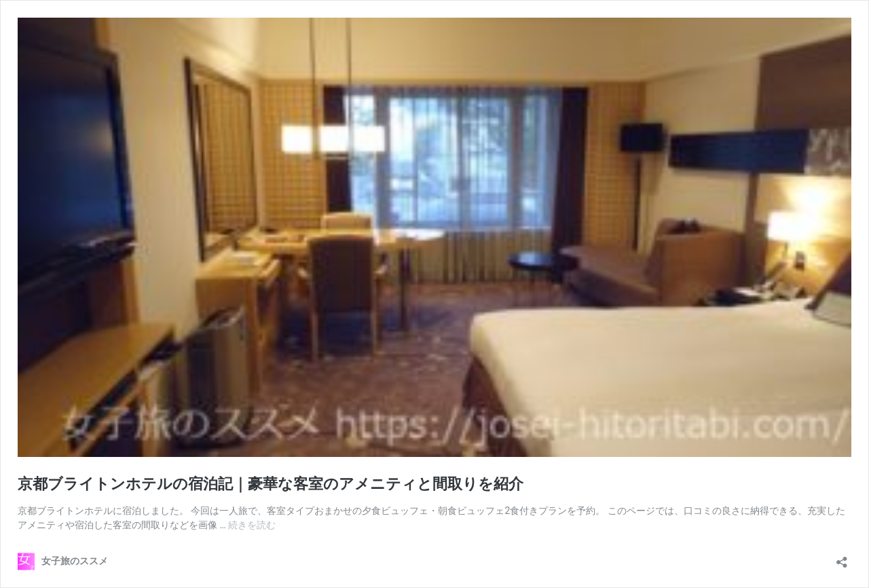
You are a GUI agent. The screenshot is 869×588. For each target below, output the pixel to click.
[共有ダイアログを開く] (842, 558)
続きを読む (252, 525)
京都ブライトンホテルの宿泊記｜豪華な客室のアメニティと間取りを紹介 (271, 484)
